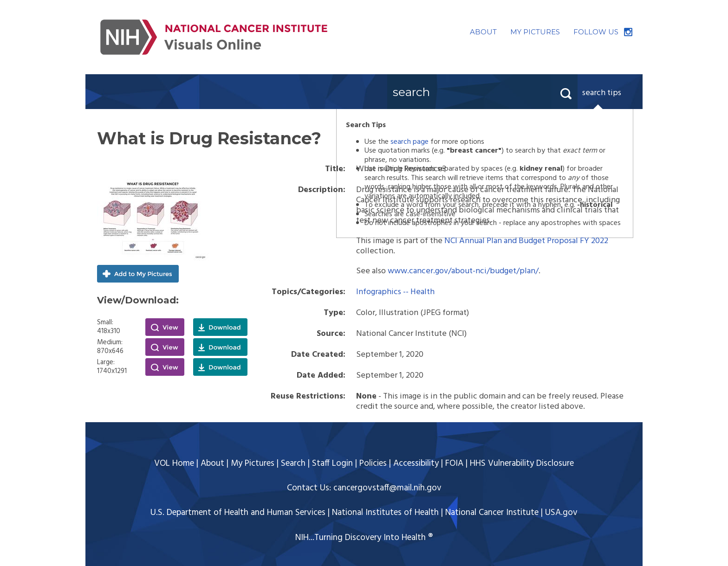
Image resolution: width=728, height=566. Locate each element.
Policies (373, 463)
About (212, 463)
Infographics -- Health (395, 292)
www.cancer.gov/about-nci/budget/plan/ (463, 271)
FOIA (454, 463)
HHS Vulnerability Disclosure (522, 463)
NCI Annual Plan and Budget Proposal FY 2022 (526, 241)
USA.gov (561, 513)
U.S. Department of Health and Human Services (238, 513)
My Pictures (253, 463)
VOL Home (174, 463)
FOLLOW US (596, 32)
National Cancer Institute (492, 513)
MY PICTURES (535, 32)
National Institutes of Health (385, 513)
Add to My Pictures (138, 274)
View (165, 327)
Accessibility (416, 463)
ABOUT (483, 32)
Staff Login (332, 463)
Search (293, 463)
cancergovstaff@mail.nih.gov (387, 488)
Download (220, 327)
